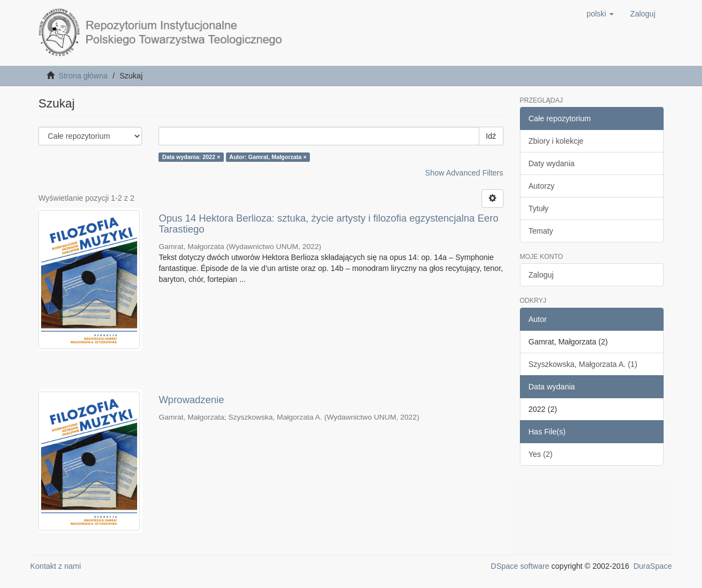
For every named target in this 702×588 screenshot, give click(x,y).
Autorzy (542, 186)
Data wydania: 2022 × (191, 157)
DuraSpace (653, 566)
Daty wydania (552, 163)
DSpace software (520, 566)
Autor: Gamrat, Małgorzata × (268, 157)
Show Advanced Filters (464, 173)
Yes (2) (541, 454)
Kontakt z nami (56, 566)
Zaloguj (541, 275)
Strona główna (83, 76)
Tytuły (539, 208)
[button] (600, 14)
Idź (491, 136)
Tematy (541, 231)
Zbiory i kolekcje (556, 141)
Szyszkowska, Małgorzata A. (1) (583, 364)
